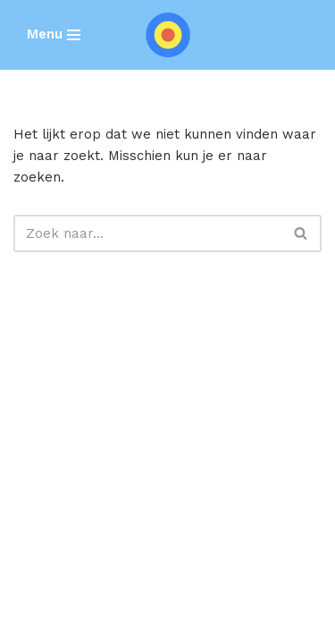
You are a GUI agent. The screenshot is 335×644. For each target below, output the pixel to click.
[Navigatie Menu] (54, 34)
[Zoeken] (147, 233)
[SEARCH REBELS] (168, 35)
